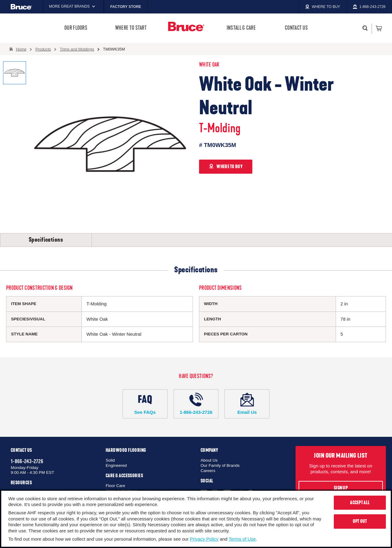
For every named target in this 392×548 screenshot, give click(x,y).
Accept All (360, 503)
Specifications (46, 240)
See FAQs (145, 404)
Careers (208, 471)
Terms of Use (242, 539)
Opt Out (360, 521)
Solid (110, 460)
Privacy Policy (204, 539)
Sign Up (341, 488)
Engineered (116, 465)
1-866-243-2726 (196, 404)
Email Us (247, 404)
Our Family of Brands (220, 465)
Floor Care (115, 486)
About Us (209, 460)
